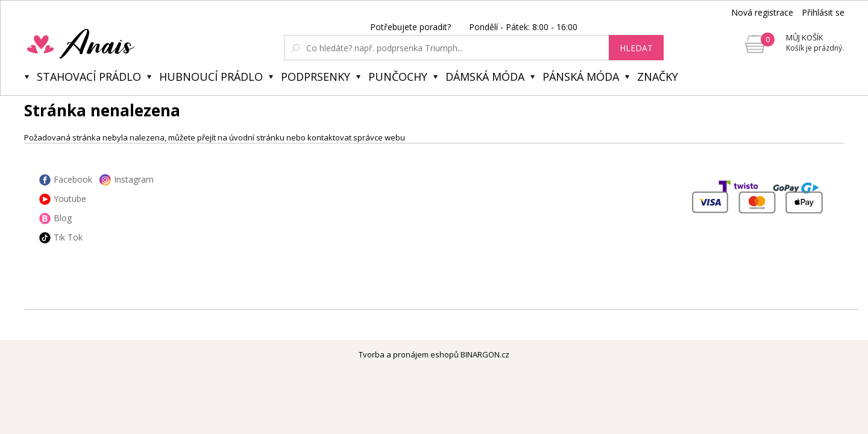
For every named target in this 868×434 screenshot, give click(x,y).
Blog (63, 218)
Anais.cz (109, 43)
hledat (636, 48)
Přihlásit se (823, 12)
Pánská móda (581, 77)
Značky (658, 77)
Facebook (73, 179)
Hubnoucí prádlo (211, 77)
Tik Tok (68, 237)
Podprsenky (316, 77)
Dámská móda (485, 77)
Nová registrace (762, 12)
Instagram (134, 179)
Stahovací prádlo (89, 77)
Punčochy (398, 77)
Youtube (70, 199)
